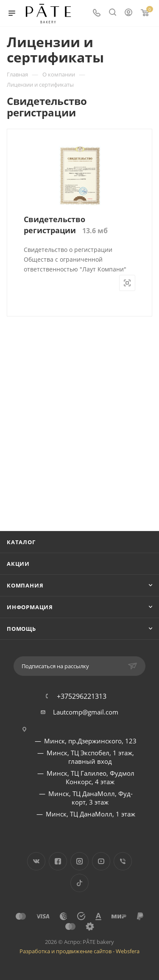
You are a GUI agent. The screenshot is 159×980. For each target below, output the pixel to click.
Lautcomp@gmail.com (86, 712)
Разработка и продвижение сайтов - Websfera (79, 951)
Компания (25, 585)
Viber (123, 861)
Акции (18, 564)
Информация (30, 607)
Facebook (58, 861)
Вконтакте (36, 861)
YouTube (101, 861)
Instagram (79, 861)
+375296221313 (82, 696)
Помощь (21, 629)
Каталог (21, 542)
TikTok (79, 883)
